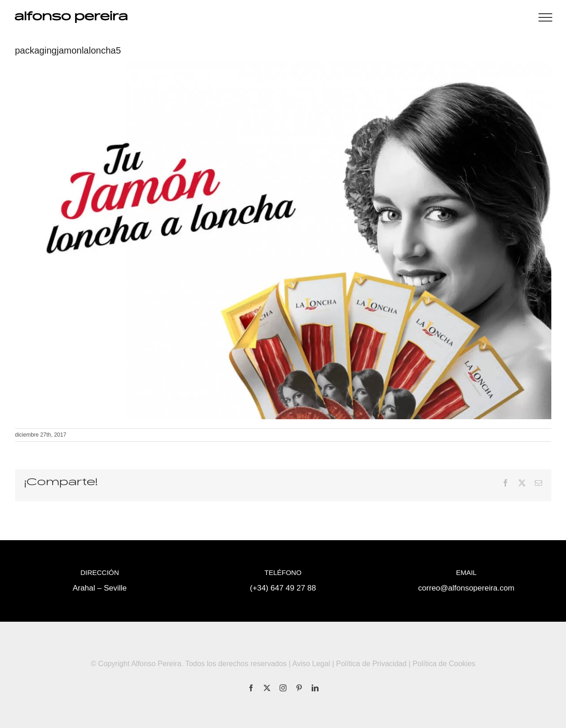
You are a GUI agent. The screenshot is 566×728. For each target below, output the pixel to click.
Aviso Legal (311, 664)
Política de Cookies (444, 664)
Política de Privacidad (371, 664)
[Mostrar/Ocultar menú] (545, 17)
